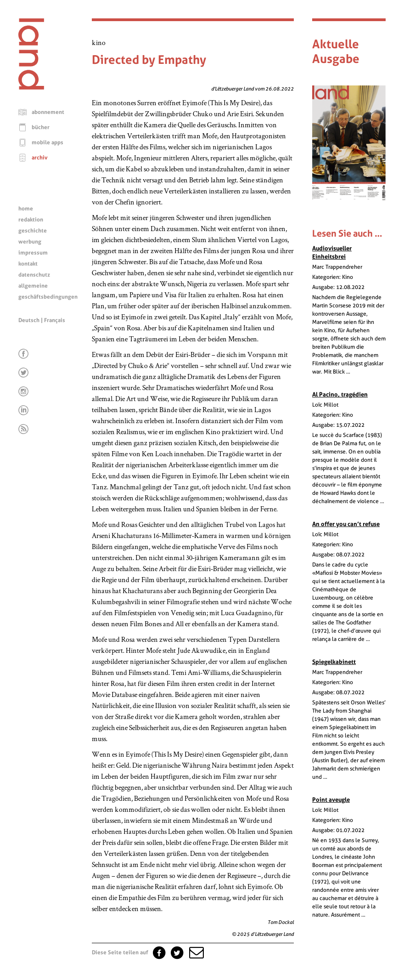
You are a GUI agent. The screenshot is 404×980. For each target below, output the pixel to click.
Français (55, 320)
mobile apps (48, 142)
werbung (30, 242)
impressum (33, 253)
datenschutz (34, 275)
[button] (196, 952)
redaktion (31, 220)
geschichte (33, 231)
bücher (41, 127)
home (26, 209)
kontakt (28, 264)
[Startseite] (31, 87)
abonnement (48, 112)
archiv (40, 158)
